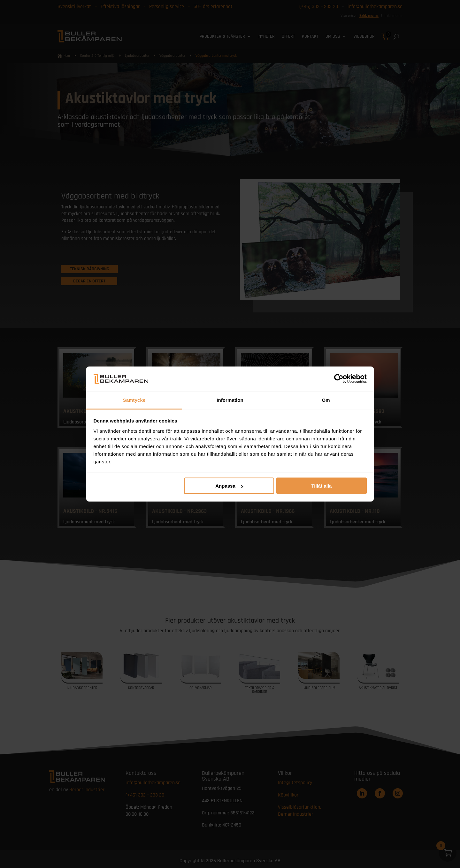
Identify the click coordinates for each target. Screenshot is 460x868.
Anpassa (229, 486)
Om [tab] (326, 400)
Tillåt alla (321, 486)
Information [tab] (230, 400)
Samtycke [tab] (134, 400)
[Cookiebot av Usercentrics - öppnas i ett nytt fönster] (339, 379)
